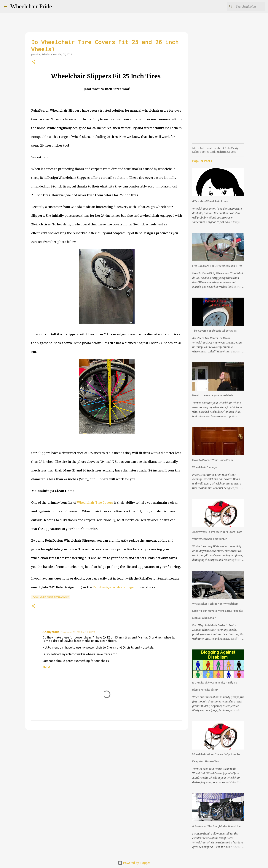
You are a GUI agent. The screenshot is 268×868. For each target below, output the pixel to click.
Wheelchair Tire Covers (95, 503)
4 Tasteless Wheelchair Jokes (210, 201)
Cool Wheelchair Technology (51, 597)
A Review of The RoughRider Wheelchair (217, 826)
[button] (33, 62)
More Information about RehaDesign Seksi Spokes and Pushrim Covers (216, 150)
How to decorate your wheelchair (213, 395)
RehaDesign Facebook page (113, 587)
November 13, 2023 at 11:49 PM (78, 632)
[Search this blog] (245, 7)
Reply (47, 667)
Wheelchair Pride (31, 6)
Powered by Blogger (134, 863)
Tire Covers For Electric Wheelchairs (214, 331)
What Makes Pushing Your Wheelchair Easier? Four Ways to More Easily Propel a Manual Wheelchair (217, 611)
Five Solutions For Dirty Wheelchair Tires (217, 266)
